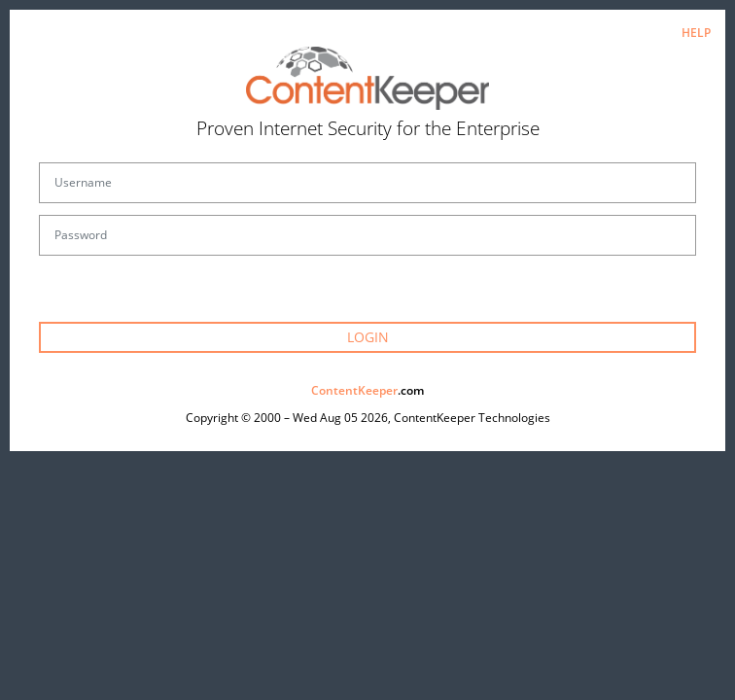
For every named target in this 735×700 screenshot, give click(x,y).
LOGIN (368, 337)
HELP (696, 33)
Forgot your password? (368, 298)
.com (367, 390)
